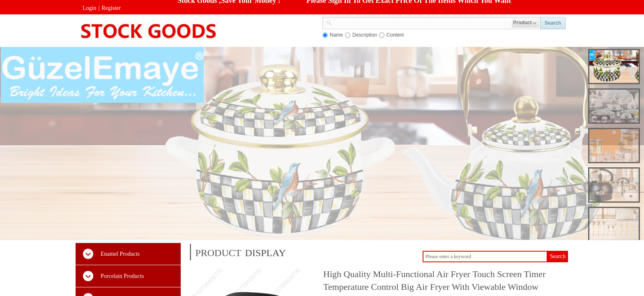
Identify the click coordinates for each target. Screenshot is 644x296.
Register (111, 8)
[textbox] (422, 22)
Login (89, 8)
